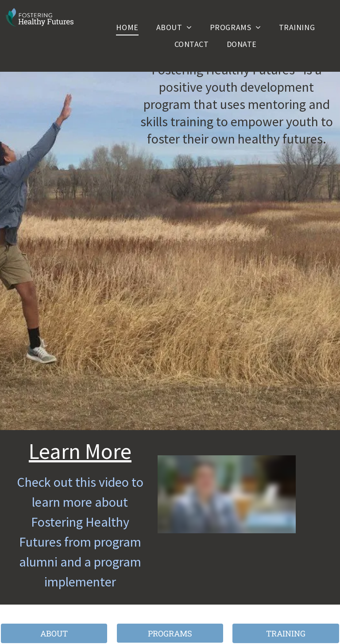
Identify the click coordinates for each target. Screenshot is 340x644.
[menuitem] (127, 27)
